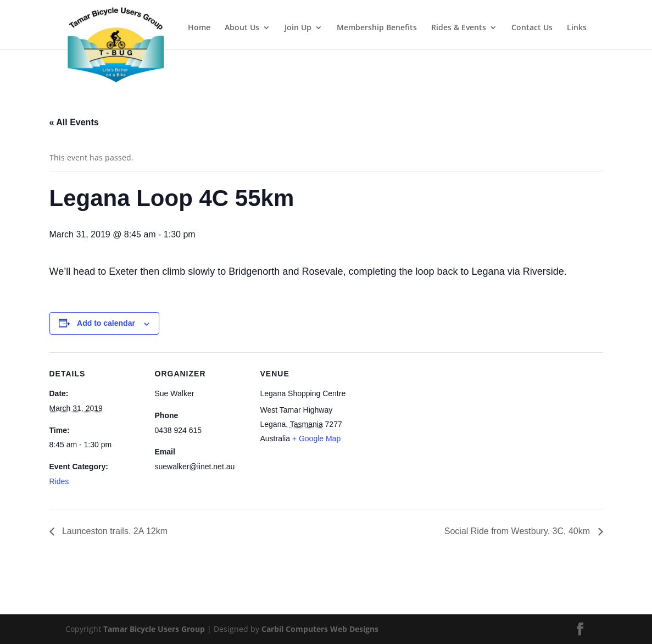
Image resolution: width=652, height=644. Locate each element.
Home (199, 28)
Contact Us (532, 28)
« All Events (74, 122)
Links (577, 28)
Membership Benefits (377, 28)
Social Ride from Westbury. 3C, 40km (519, 531)
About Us (242, 28)
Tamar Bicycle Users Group (154, 629)
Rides (59, 481)
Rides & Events (459, 28)
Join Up (298, 28)
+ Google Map (316, 438)
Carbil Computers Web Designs (320, 629)
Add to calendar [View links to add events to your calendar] (106, 323)
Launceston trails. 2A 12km (114, 531)
